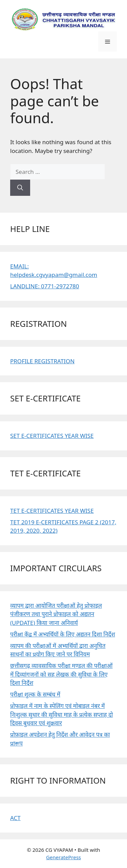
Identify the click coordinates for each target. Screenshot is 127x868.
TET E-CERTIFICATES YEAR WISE (52, 511)
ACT (15, 818)
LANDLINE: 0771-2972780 (45, 286)
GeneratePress (63, 857)
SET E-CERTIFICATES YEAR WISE (52, 436)
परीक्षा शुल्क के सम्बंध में (35, 694)
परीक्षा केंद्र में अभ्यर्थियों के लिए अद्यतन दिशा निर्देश (63, 634)
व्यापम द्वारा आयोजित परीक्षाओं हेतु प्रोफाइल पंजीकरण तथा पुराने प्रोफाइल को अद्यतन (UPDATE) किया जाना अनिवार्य (56, 614)
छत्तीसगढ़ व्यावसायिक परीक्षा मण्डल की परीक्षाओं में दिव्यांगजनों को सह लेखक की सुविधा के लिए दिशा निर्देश (61, 674)
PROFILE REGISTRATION (42, 361)
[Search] (20, 188)
